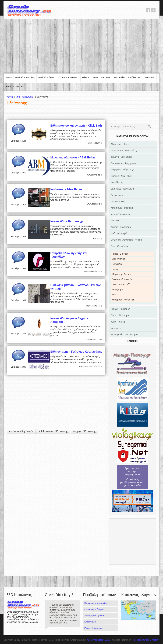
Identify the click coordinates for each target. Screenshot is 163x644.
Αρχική (9, 77)
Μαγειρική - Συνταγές (122, 274)
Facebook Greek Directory (146, 640)
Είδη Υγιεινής (118, 259)
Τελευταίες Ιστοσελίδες (68, 77)
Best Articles (119, 77)
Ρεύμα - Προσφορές (14, 86)
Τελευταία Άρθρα (90, 77)
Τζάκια (115, 295)
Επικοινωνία (149, 77)
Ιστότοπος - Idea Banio (66, 189)
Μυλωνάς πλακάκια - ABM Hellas (73, 157)
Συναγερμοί (118, 289)
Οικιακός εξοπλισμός (122, 279)
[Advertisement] (81, 46)
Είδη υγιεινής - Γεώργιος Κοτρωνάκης (76, 352)
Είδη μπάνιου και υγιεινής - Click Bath (76, 126)
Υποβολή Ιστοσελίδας (25, 77)
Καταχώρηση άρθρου (94, 609)
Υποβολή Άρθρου (46, 77)
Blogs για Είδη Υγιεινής (85, 431)
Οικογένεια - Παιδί (121, 284)
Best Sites (106, 77)
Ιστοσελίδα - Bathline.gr (67, 221)
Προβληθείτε (134, 77)
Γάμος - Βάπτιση (120, 254)
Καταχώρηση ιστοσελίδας (96, 603)
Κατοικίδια (117, 264)
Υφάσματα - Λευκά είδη (123, 300)
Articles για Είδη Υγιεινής (21, 431)
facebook (148, 10)
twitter (153, 10)
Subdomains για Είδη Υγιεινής (53, 431)
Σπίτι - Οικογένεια (25, 97)
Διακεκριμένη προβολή (95, 616)
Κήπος (115, 269)
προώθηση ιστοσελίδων (98, 640)
